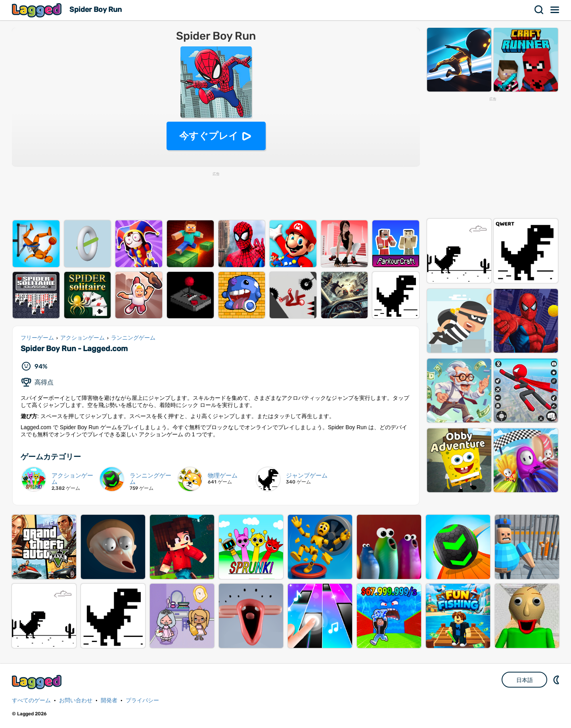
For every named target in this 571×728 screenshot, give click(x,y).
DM (557, 680)
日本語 (525, 680)
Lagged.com (38, 682)
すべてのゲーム (31, 700)
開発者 (109, 700)
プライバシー (142, 700)
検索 (539, 10)
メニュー (555, 10)
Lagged (38, 10)
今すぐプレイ (209, 136)
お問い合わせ (76, 700)
